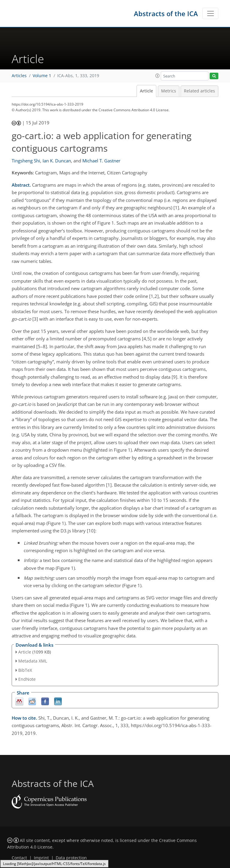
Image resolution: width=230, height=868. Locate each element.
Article (146, 91)
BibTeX (25, 670)
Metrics (169, 91)
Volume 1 (42, 76)
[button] (158, 76)
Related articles (199, 91)
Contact (19, 858)
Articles (19, 76)
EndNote (27, 679)
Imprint (41, 858)
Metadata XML (33, 661)
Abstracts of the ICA (166, 13)
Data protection (71, 858)
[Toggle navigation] (210, 13)
